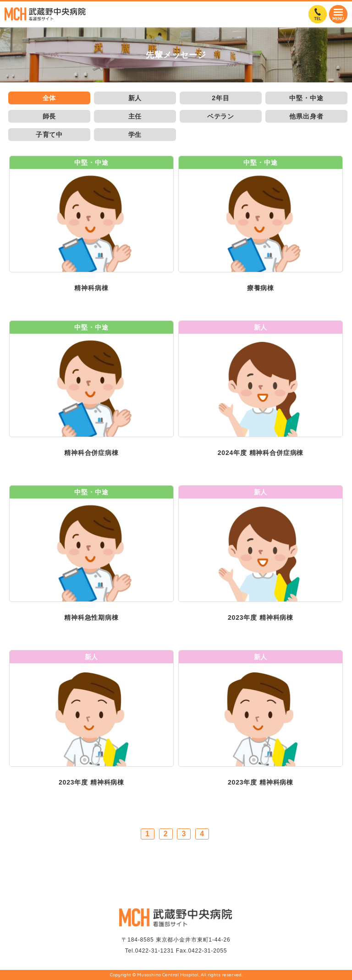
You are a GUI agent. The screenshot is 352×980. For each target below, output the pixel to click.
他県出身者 (306, 116)
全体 (49, 98)
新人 (135, 98)
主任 (135, 116)
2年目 (220, 98)
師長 (49, 116)
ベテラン (221, 116)
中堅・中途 (306, 98)
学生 (135, 135)
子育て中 (49, 135)
